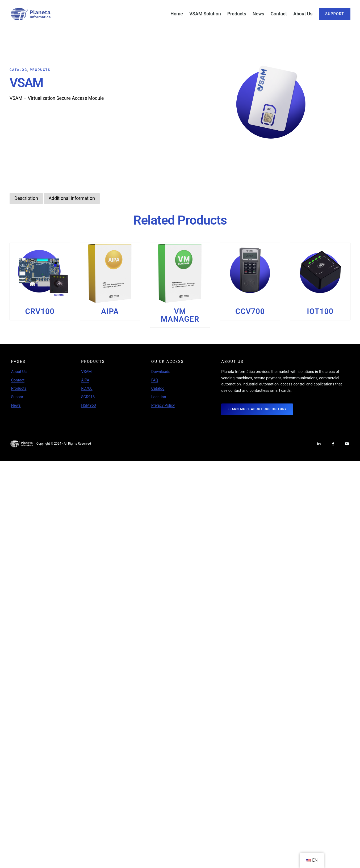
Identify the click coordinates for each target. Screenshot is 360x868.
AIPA (85, 380)
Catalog (18, 70)
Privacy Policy (163, 405)
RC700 (87, 388)
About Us (19, 371)
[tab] (25, 198)
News (16, 405)
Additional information (69, 198)
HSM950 (89, 405)
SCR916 (88, 397)
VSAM (86, 371)
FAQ (155, 380)
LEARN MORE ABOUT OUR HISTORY (257, 409)
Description (25, 198)
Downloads (161, 371)
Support (335, 14)
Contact (18, 380)
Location (159, 397)
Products (40, 70)
